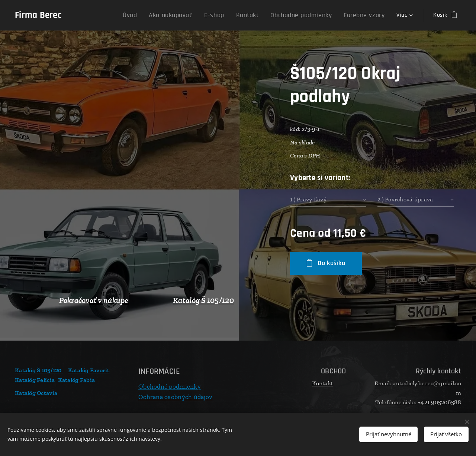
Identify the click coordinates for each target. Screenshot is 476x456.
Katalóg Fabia (77, 380)
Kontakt (323, 383)
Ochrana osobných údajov (175, 396)
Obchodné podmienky (170, 386)
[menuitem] (133, 15)
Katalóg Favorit (89, 370)
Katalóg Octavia (36, 393)
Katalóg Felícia (35, 380)
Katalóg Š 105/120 (203, 300)
